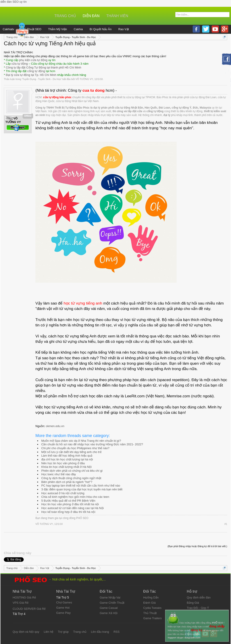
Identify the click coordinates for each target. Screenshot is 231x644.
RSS (117, 632)
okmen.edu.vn (55, 426)
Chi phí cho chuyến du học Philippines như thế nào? (75, 448)
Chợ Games (64, 602)
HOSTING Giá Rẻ (24, 597)
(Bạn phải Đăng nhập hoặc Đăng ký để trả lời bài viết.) (197, 546)
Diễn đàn (91, 16)
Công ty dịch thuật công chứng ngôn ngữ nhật (71, 478)
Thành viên (117, 16)
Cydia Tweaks (152, 608)
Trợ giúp (63, 632)
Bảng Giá (193, 603)
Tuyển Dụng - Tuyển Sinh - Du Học (42, 79)
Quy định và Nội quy (26, 632)
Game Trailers (152, 618)
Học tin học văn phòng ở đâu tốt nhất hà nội (70, 504)
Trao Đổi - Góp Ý (198, 608)
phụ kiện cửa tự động (33, 60)
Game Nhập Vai (110, 597)
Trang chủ (65, 16)
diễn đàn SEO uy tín (14, 2)
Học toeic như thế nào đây (59, 474)
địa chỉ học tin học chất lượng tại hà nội (67, 459)
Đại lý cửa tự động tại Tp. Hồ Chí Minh (31, 75)
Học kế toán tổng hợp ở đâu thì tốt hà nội (68, 512)
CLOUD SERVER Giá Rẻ (29, 609)
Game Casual (109, 608)
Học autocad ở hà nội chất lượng (63, 493)
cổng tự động (36, 71)
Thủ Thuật (150, 613)
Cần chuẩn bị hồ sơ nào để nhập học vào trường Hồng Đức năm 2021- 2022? (92, 444)
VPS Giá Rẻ (21, 603)
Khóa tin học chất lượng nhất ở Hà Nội (66, 467)
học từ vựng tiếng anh (83, 303)
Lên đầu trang (100, 632)
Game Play (63, 613)
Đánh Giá (149, 603)
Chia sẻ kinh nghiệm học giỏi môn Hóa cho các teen (75, 497)
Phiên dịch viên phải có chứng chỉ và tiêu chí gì (72, 471)
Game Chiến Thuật (112, 603)
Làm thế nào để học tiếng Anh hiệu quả (67, 456)
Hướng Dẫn (151, 597)
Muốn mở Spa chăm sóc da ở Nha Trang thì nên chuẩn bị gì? (81, 441)
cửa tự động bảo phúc (57, 97)
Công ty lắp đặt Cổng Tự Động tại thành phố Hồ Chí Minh (44, 67)
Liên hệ (49, 632)
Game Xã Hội (109, 613)
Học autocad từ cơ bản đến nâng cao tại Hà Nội (73, 508)
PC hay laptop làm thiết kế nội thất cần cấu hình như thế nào (81, 486)
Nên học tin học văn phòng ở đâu (63, 463)
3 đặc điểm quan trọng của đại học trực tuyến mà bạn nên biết (82, 489)
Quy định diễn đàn (199, 597)
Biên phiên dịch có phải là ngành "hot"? (67, 482)
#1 (226, 524)
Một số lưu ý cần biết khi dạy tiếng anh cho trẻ (71, 452)
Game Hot (63, 608)
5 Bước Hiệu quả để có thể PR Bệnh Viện (68, 501)
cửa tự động (20, 64)
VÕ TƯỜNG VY (84, 79)
